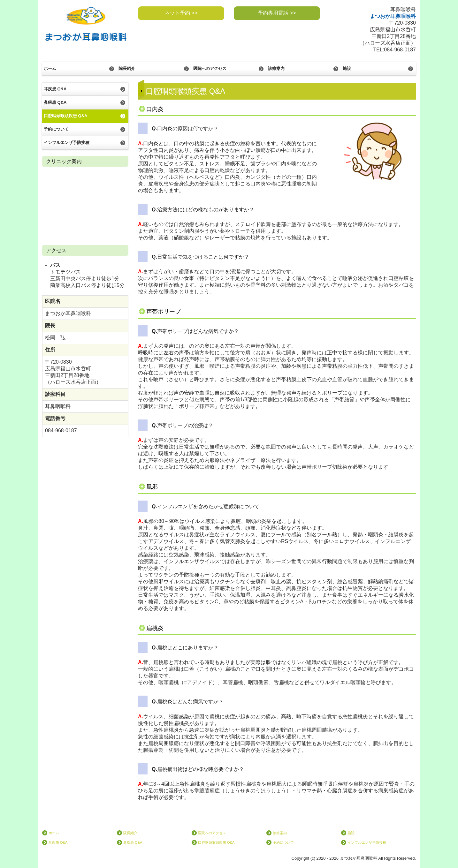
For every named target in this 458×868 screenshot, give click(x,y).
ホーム (50, 68)
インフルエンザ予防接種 (67, 143)
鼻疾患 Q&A (55, 102)
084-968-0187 (400, 50)
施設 (347, 68)
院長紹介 (127, 68)
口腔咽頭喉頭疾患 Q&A (66, 116)
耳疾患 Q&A (55, 89)
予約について (56, 129)
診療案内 (276, 68)
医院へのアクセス (210, 68)
